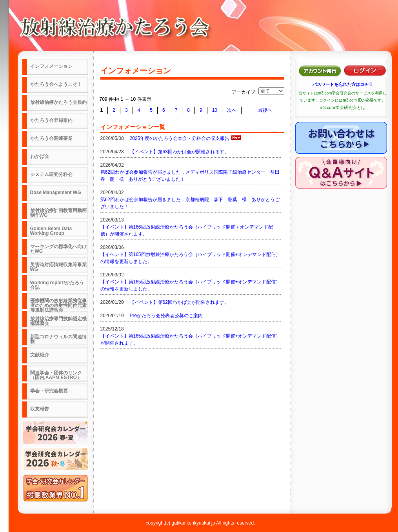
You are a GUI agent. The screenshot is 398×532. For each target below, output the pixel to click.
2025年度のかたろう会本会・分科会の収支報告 (180, 138)
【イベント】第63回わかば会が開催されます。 (179, 152)
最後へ (265, 110)
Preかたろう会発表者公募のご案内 (166, 316)
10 (215, 110)
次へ (232, 110)
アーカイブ (244, 92)
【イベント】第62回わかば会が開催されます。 (179, 302)
